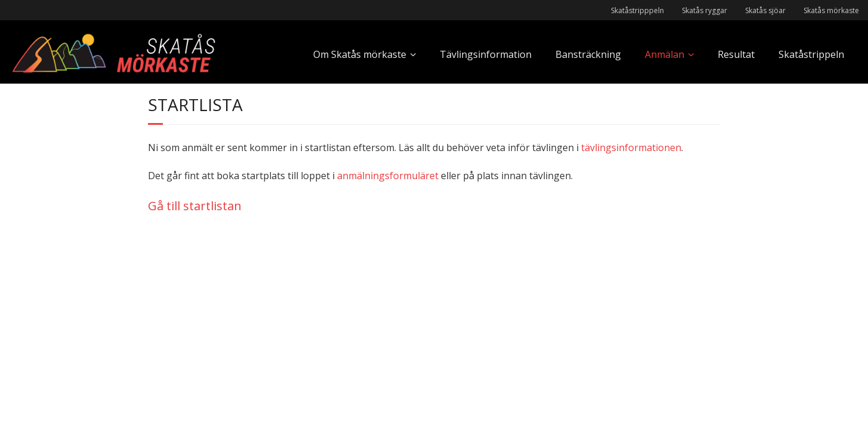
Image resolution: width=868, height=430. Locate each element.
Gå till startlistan (195, 206)
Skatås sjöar (765, 10)
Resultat (736, 54)
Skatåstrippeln (811, 54)
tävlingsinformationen (631, 148)
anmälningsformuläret (388, 176)
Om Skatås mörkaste (360, 54)
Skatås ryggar (705, 10)
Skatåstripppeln (637, 10)
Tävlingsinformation (486, 54)
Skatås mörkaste (831, 10)
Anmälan (665, 54)
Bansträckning (588, 54)
